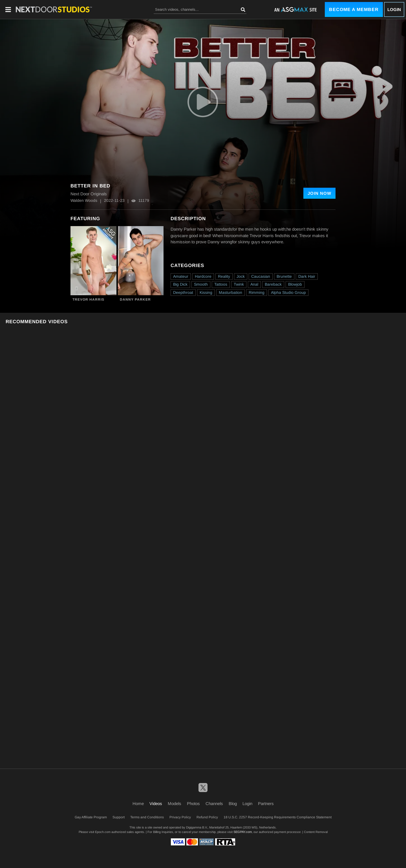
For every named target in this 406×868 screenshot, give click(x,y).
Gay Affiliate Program (91, 817)
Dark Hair (307, 276)
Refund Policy (207, 817)
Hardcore (203, 276)
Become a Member (354, 9)
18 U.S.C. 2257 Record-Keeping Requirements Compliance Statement (278, 817)
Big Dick (180, 284)
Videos (156, 803)
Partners (266, 803)
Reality (224, 276)
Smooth (201, 284)
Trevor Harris (88, 299)
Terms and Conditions (147, 817)
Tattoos (221, 284)
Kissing (206, 292)
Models (175, 803)
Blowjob (295, 284)
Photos (193, 803)
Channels (214, 803)
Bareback (273, 284)
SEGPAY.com (243, 832)
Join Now (319, 193)
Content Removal (316, 832)
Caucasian (261, 276)
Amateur (181, 276)
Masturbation (230, 292)
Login (394, 9)
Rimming (257, 292)
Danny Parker (135, 299)
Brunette (284, 276)
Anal (254, 284)
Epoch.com (103, 832)
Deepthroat (183, 292)
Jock (241, 276)
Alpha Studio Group (288, 292)
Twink (239, 284)
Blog (233, 803)
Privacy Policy (180, 817)
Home (138, 803)
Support (119, 817)
